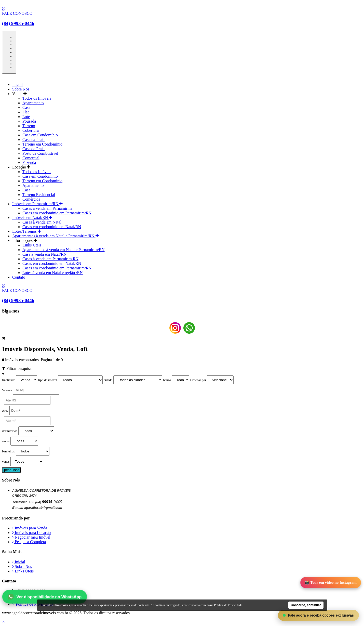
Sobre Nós (21, 89)
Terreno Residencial (39, 195)
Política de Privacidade (33, 604)
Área (5, 411)
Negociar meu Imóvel (31, 537)
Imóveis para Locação (31, 533)
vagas (6, 462)
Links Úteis (32, 245)
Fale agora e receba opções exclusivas (318, 615)
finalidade (9, 380)
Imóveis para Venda (30, 528)
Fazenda (29, 162)
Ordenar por (198, 380)
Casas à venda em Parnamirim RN (50, 259)
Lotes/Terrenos (27, 231)
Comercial (31, 158)
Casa (26, 107)
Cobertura (31, 130)
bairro (167, 380)
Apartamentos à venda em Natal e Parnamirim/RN (56, 236)
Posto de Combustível (40, 153)
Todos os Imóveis (37, 98)
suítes (6, 441)
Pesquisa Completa (29, 542)
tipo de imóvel (48, 380)
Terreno (29, 126)
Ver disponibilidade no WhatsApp (45, 597)
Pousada (29, 121)
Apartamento (33, 103)
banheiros (8, 451)
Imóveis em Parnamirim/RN (37, 204)
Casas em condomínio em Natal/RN (52, 227)
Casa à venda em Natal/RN (44, 254)
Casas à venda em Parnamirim (47, 208)
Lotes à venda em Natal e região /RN (53, 273)
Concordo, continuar (306, 605)
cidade (108, 380)
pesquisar (11, 470)
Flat (26, 112)
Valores (7, 390)
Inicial (17, 84)
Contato (19, 277)
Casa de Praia (33, 149)
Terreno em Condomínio (42, 144)
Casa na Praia (33, 140)
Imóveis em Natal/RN (32, 218)
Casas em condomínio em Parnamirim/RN (57, 213)
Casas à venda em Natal (42, 222)
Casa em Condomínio (40, 135)
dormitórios (10, 431)
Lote (26, 117)
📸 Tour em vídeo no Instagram (331, 583)
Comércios (31, 199)
